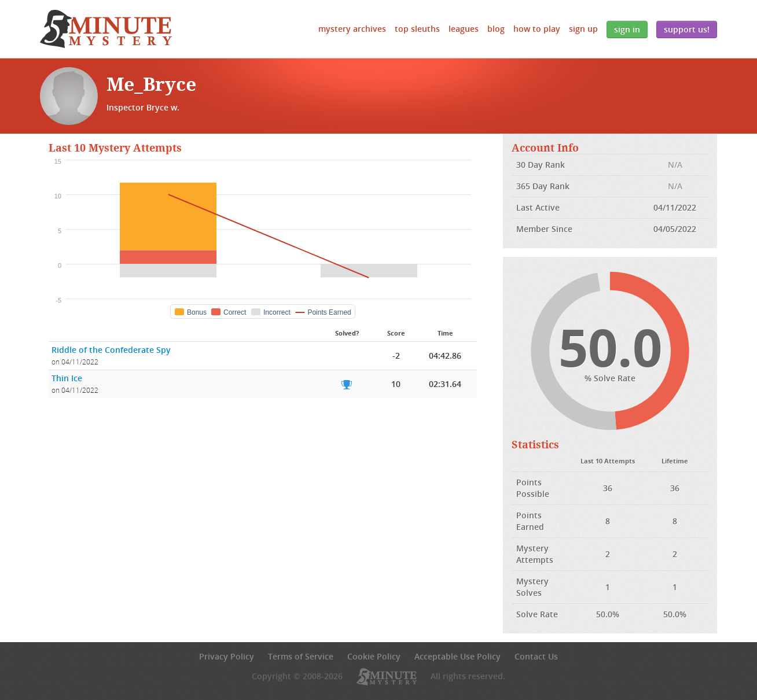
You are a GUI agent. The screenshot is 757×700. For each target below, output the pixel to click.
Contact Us (536, 656)
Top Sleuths (417, 29)
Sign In (627, 29)
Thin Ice (67, 378)
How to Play (537, 29)
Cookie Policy (374, 656)
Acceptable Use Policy (457, 656)
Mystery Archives (352, 29)
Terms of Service (301, 656)
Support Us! (687, 29)
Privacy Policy (227, 656)
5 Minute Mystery (106, 29)
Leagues (464, 29)
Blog (496, 29)
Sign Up (583, 29)
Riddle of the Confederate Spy (111, 350)
